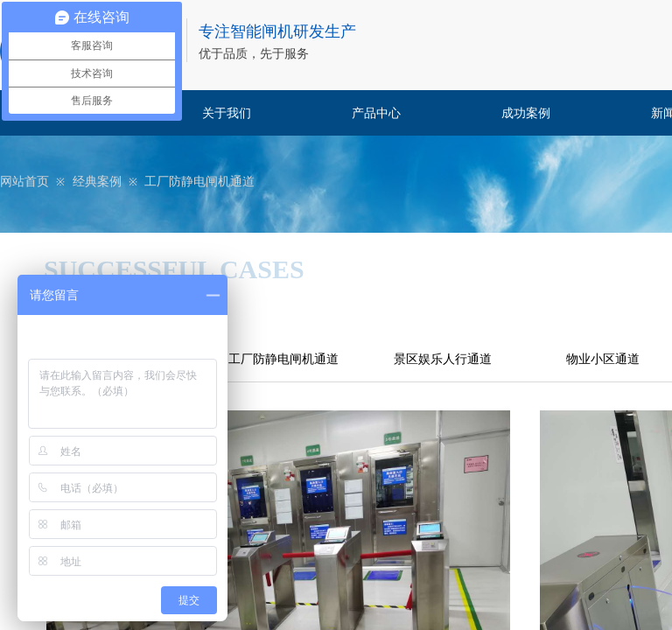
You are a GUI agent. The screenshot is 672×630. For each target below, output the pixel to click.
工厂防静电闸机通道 (199, 182)
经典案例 (97, 182)
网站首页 (24, 182)
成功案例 (526, 113)
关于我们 (227, 113)
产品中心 (376, 113)
